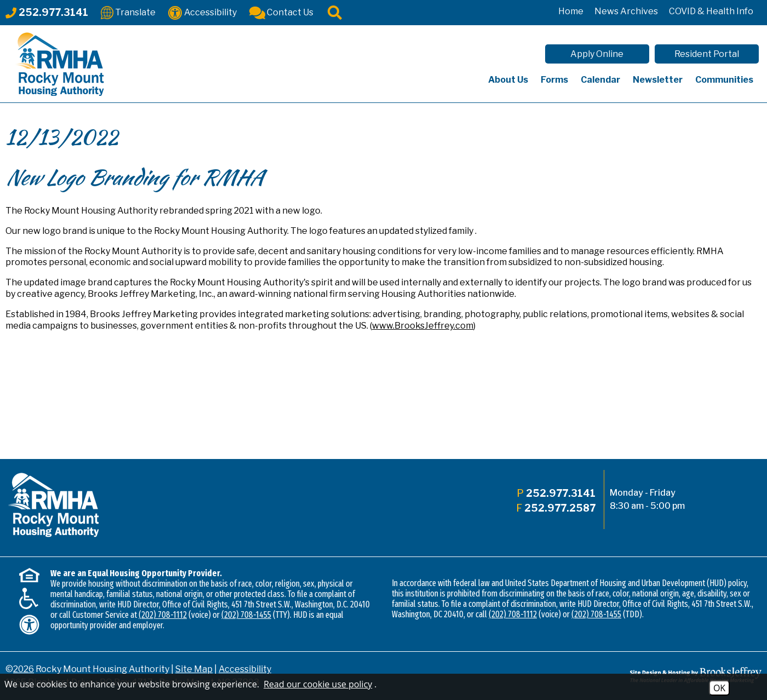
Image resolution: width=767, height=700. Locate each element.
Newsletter (658, 80)
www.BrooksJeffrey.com (423, 326)
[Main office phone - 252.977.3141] (47, 12)
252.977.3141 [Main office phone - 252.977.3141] (561, 493)
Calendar (600, 80)
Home (571, 11)
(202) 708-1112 (163, 615)
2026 (24, 669)
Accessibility (245, 669)
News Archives (626, 11)
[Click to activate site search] (335, 12)
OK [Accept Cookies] (719, 688)
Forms (554, 80)
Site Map (194, 669)
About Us (508, 80)
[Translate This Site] (128, 12)
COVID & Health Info (711, 11)
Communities (724, 80)
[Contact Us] (281, 12)
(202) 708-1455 (246, 615)
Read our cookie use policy (318, 684)
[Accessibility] (202, 12)
